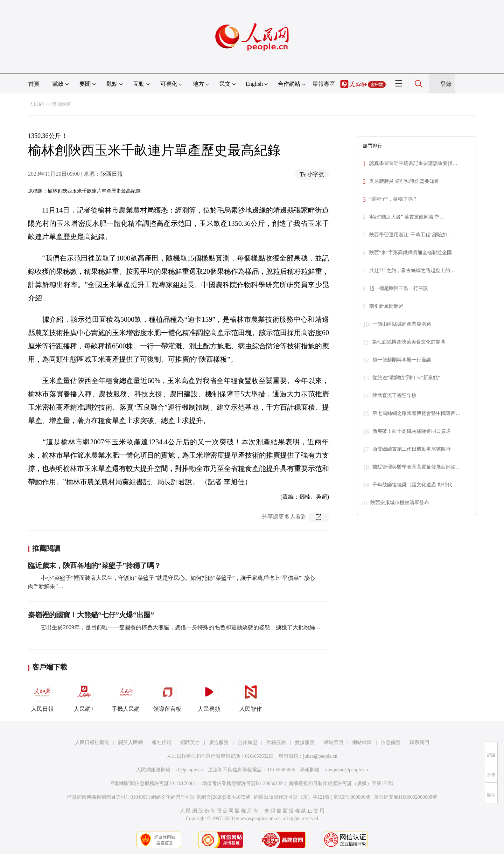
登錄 (446, 84)
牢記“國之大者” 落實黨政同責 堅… (407, 217)
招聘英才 (190, 742)
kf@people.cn (189, 770)
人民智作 (251, 696)
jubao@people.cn (320, 756)
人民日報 (42, 696)
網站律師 (362, 742)
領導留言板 (167, 696)
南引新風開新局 (386, 306)
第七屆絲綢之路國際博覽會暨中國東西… (416, 413)
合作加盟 (247, 742)
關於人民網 (131, 742)
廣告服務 (219, 742)
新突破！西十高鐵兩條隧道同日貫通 (412, 431)
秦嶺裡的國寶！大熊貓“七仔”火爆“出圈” (91, 615)
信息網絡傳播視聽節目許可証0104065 (107, 797)
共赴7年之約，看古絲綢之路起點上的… (412, 270)
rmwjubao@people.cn (346, 770)
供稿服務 (276, 742)
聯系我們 (419, 742)
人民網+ (84, 696)
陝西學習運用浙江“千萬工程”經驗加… (411, 235)
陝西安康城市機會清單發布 (400, 503)
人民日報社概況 (92, 742)
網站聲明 (334, 742)
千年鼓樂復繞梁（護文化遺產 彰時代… (415, 485)
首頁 (34, 84)
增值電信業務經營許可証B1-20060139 (242, 783)
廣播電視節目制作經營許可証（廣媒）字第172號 (341, 783)
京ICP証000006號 (352, 797)
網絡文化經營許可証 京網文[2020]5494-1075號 (201, 797)
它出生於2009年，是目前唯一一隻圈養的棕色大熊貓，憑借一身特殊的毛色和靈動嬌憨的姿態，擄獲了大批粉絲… (180, 627)
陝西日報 (112, 174)
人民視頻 (209, 696)
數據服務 (305, 742)
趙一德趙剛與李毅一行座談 (402, 360)
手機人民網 (126, 696)
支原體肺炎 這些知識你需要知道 (404, 181)
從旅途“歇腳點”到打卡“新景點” (406, 378)
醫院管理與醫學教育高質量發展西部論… (416, 467)
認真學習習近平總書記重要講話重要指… (413, 163)
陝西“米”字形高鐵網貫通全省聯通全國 (411, 253)
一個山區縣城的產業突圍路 (402, 324)
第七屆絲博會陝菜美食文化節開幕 (409, 342)
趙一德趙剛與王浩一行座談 (399, 288)
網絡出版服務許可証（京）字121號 (292, 797)
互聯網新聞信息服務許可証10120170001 (153, 783)
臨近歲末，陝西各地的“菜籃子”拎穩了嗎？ (94, 565)
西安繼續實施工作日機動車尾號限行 (412, 449)
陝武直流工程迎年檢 (394, 395)
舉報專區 (324, 84)
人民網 (36, 104)
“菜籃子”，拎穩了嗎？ (393, 199)
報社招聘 (162, 742)
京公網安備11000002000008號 (405, 797)
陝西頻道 (61, 104)
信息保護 (391, 742)
